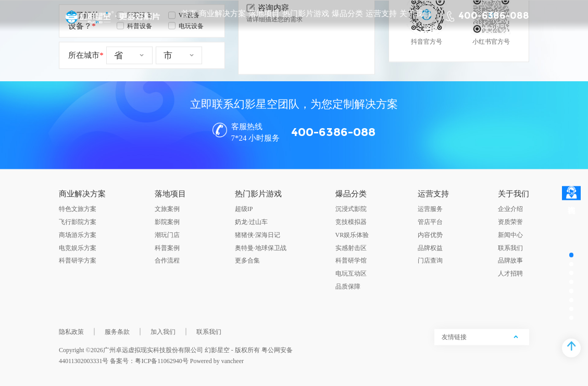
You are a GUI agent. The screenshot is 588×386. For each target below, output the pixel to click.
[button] (286, 352)
